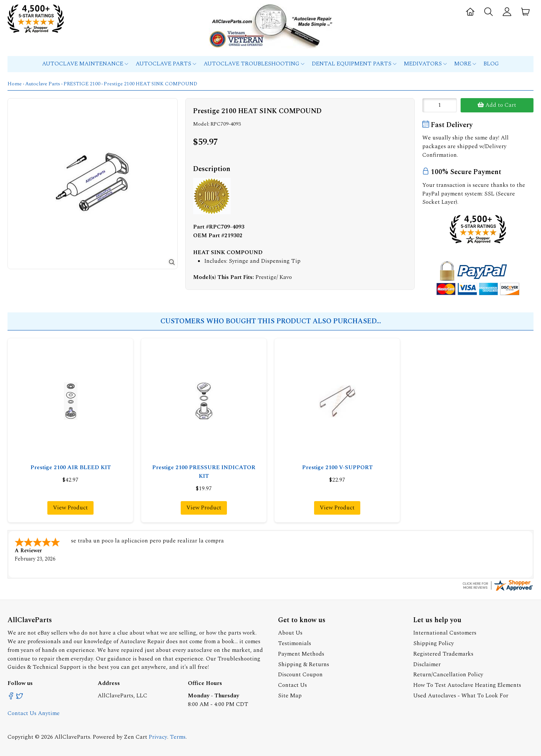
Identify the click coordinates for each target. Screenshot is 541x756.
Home (15, 84)
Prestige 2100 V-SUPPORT (337, 467)
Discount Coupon (300, 674)
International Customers (445, 632)
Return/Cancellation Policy (448, 674)
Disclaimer (427, 664)
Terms (178, 736)
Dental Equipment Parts (354, 64)
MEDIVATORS (425, 64)
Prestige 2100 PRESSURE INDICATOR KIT (204, 472)
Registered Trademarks (443, 653)
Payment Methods (301, 653)
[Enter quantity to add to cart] (440, 105)
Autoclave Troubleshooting (254, 64)
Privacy (158, 736)
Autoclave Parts (166, 64)
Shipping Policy (434, 643)
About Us (290, 632)
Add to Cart (497, 105)
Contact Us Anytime (34, 713)
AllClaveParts (72, 736)
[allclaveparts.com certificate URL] (498, 590)
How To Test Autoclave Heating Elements (467, 684)
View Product (70, 508)
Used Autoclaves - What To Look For (461, 695)
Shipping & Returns (304, 664)
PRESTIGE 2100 (82, 84)
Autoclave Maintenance (85, 64)
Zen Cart (136, 736)
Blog (491, 64)
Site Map (290, 695)
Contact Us (292, 684)
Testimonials (295, 643)
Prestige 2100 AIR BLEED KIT (71, 467)
